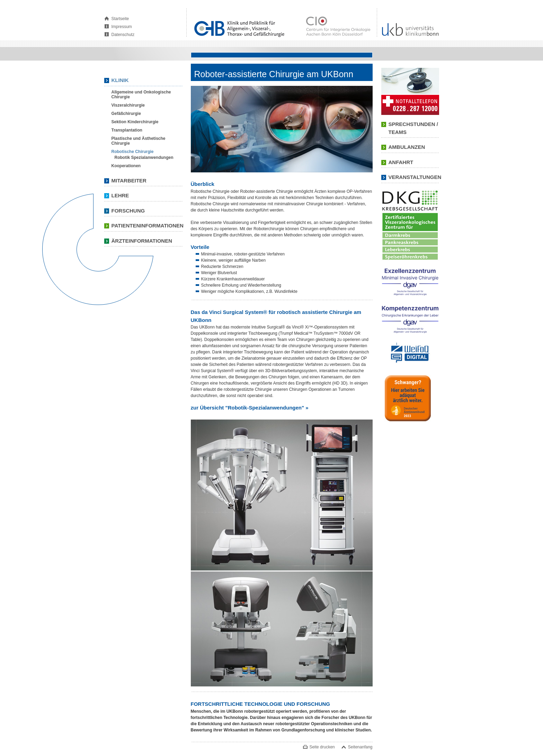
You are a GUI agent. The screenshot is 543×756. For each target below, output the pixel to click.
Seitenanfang (360, 747)
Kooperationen (126, 166)
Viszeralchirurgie (128, 105)
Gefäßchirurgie (126, 114)
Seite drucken (322, 747)
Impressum (122, 27)
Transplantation (127, 130)
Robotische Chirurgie (133, 152)
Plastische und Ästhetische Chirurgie (139, 141)
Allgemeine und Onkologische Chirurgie (141, 94)
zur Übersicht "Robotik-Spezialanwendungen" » (250, 408)
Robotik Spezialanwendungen (144, 157)
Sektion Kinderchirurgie (135, 122)
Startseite (120, 19)
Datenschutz (123, 35)
